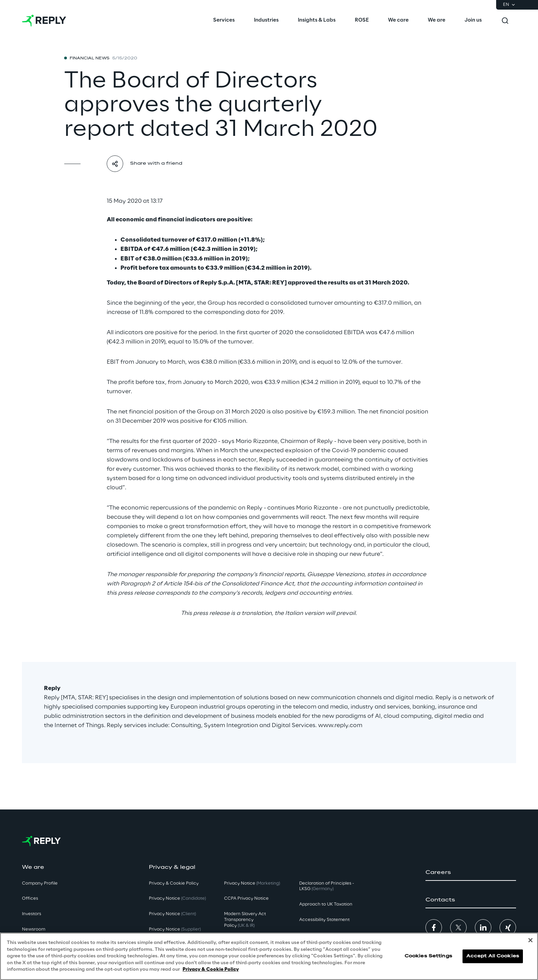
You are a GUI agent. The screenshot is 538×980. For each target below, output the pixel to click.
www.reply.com (340, 725)
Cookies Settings (428, 956)
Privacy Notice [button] (177, 899)
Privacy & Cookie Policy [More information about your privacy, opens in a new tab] (211, 970)
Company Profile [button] (40, 883)
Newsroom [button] (34, 929)
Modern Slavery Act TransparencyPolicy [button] (245, 920)
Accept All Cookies (493, 956)
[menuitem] (224, 21)
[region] (269, 956)
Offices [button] (30, 899)
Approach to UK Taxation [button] (326, 904)
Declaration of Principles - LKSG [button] (327, 886)
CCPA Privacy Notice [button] (246, 899)
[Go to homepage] (44, 21)
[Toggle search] (505, 21)
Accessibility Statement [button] (324, 920)
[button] (471, 873)
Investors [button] (32, 914)
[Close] (530, 940)
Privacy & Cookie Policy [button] (174, 883)
